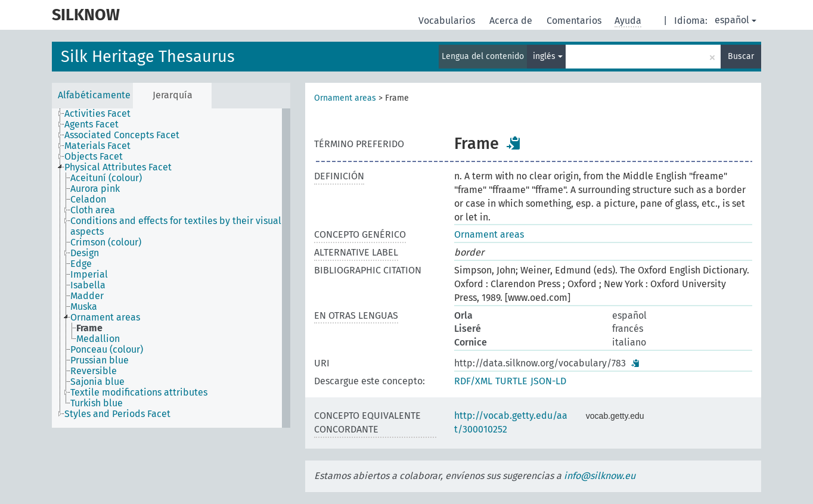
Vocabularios (448, 21)
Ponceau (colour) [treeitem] (107, 350)
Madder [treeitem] (87, 296)
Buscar (741, 56)
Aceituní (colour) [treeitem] (106, 178)
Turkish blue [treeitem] (97, 403)
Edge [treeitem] (81, 264)
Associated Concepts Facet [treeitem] (122, 135)
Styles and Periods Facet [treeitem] (117, 414)
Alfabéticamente (94, 95)
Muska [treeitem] (84, 307)
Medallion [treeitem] (98, 339)
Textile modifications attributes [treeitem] (139, 393)
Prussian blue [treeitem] (100, 360)
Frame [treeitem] (89, 328)
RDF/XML (473, 381)
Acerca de (512, 21)
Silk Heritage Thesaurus (148, 57)
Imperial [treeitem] (89, 275)
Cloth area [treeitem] (93, 210)
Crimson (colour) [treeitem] (106, 242)
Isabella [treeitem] (88, 285)
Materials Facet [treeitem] (97, 146)
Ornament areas (345, 98)
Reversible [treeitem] (94, 371)
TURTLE (511, 381)
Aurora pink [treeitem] (95, 189)
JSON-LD (548, 381)
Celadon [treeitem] (88, 200)
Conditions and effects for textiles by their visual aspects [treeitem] (176, 226)
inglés (548, 56)
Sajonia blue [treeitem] (97, 382)
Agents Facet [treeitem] (91, 125)
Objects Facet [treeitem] (94, 157)
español (736, 20)
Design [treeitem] (85, 253)
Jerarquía (173, 95)
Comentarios (575, 21)
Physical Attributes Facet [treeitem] (118, 167)
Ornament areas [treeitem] (105, 318)
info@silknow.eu (600, 476)
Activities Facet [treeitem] (97, 114)
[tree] (171, 268)
